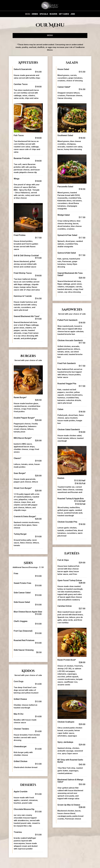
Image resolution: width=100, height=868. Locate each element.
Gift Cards (64, 14)
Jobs (73, 14)
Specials (44, 14)
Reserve (53, 14)
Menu (28, 14)
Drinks (35, 14)
